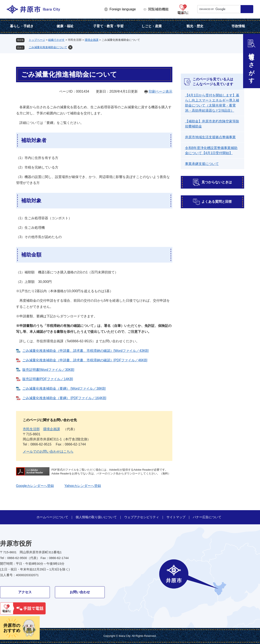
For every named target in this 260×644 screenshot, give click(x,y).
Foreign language (123, 9)
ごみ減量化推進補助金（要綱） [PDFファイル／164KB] (64, 398)
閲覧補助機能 (158, 9)
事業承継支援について (202, 164)
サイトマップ (176, 517)
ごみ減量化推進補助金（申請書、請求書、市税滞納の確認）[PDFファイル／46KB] (85, 360)
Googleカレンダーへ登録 (35, 486)
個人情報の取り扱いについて (96, 517)
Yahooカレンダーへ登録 (83, 486)
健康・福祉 (65, 26)
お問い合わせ (80, 592)
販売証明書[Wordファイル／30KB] (48, 370)
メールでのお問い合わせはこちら (48, 451)
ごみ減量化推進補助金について (48, 47)
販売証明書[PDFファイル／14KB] (48, 379)
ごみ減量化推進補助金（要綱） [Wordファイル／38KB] (64, 388)
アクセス (25, 592)
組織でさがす (56, 40)
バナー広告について (207, 517)
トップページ (37, 40)
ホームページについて (52, 517)
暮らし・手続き (22, 26)
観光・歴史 (195, 26)
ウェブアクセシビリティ (142, 517)
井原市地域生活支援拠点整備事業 (210, 137)
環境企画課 (92, 40)
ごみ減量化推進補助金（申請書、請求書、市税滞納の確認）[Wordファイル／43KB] (86, 351)
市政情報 (238, 26)
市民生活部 (31, 429)
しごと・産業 (152, 26)
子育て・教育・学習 (108, 26)
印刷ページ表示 (161, 91)
